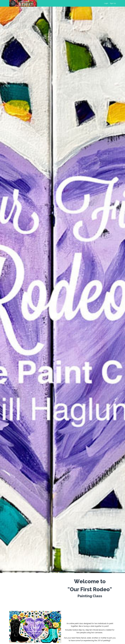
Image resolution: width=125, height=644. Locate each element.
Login (106, 3)
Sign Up (113, 3)
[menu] (109, 3)
